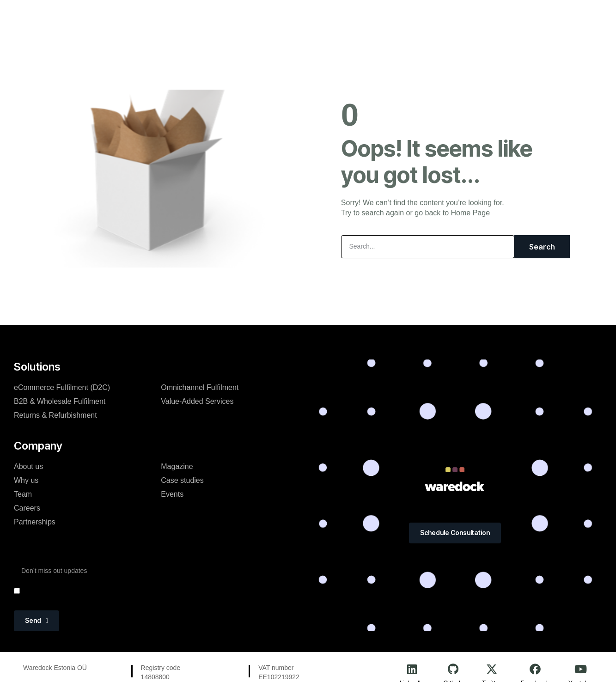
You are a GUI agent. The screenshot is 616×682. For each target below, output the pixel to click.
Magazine (310, 16)
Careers (27, 508)
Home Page (471, 213)
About (268, 16)
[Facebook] (535, 669)
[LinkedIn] (412, 669)
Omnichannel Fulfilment (200, 387)
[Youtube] (580, 669)
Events (353, 16)
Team (23, 494)
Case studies (182, 480)
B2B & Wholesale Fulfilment (60, 401)
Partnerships (35, 522)
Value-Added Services (197, 401)
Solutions (227, 16)
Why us (26, 480)
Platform (182, 16)
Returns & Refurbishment (55, 415)
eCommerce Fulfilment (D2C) (62, 387)
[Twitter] (492, 669)
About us (28, 466)
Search (542, 247)
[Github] (453, 669)
